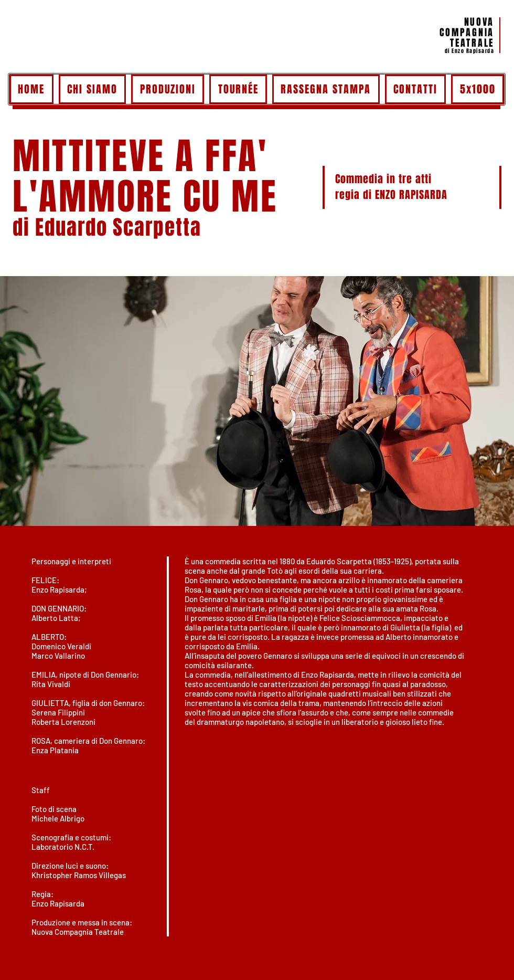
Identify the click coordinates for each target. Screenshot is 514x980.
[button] (257, 401)
